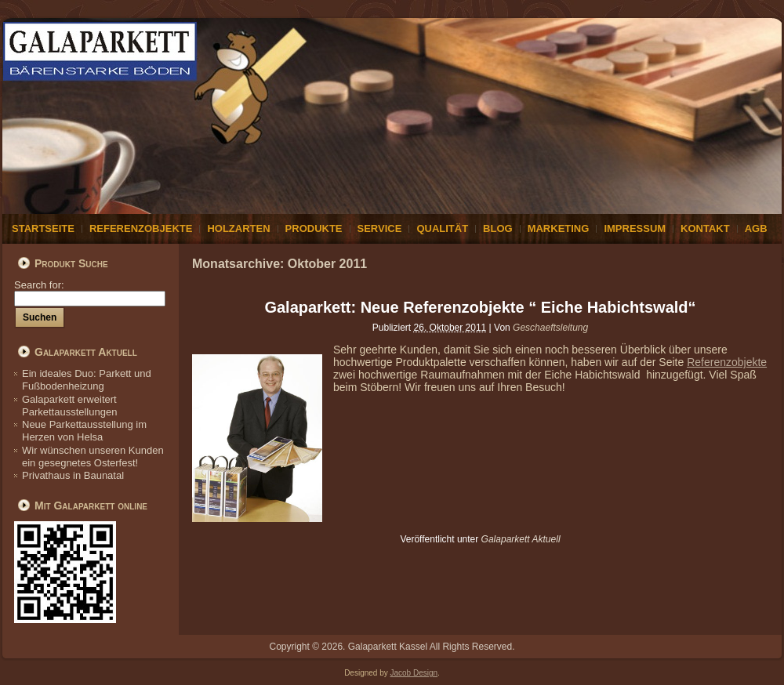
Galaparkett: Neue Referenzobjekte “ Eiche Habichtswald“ (480, 307)
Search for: (90, 291)
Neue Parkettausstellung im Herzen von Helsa (84, 431)
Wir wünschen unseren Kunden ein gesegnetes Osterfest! (93, 457)
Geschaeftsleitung (550, 328)
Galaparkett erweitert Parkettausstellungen (69, 406)
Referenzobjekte (727, 362)
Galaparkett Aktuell (521, 539)
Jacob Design (414, 673)
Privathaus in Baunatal (73, 475)
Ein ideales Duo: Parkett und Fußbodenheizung (87, 380)
